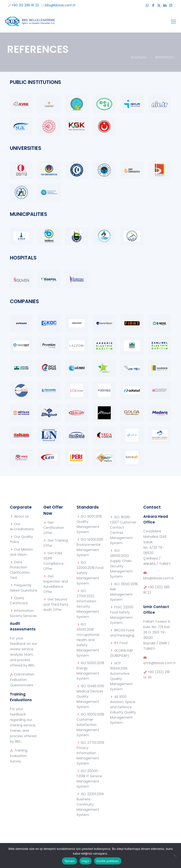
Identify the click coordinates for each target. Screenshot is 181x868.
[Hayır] (175, 856)
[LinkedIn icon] (165, 5)
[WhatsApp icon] (147, 5)
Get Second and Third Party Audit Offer (56, 605)
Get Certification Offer (54, 528)
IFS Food (121, 643)
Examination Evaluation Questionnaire (22, 680)
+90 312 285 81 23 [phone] (25, 5)
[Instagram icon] (171, 5)
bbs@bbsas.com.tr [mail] (60, 5)
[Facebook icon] (153, 5)
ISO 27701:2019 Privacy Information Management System (90, 753)
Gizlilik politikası (108, 861)
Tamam (70, 861)
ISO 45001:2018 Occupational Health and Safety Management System (88, 640)
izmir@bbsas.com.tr (160, 663)
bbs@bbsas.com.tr (159, 578)
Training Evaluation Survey (19, 756)
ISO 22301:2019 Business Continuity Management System (90, 804)
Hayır (86, 861)
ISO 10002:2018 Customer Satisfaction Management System (90, 725)
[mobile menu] (173, 22)
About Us (21, 516)
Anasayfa (139, 57)
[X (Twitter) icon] (159, 5)
